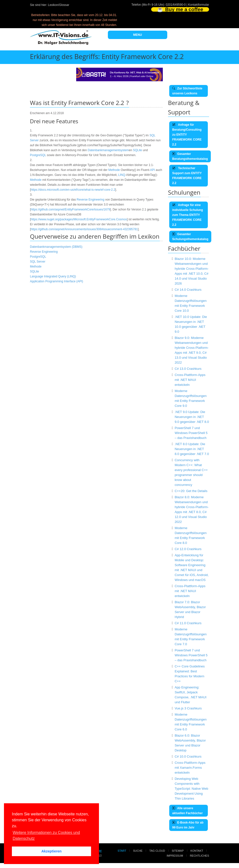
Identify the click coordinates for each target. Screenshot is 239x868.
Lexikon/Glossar (59, 5)
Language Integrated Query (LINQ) (53, 276)
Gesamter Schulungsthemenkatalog (190, 237)
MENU (137, 35)
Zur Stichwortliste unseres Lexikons (187, 91)
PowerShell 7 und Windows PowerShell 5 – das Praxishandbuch (191, 433)
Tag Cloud (157, 851)
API (153, 170)
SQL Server (38, 262)
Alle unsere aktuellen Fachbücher (187, 811)
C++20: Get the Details (191, 491)
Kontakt (197, 851)
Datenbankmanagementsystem (108, 150)
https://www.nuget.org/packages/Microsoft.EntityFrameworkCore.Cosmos (79, 219)
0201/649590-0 (176, 5)
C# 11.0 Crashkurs (188, 623)
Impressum (175, 856)
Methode (114, 170)
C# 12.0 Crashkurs (188, 549)
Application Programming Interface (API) (57, 281)
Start (122, 851)
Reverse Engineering (91, 200)
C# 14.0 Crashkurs (188, 290)
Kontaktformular (199, 5)
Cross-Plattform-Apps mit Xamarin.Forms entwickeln (190, 768)
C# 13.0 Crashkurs (188, 369)
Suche (138, 851)
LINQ (122, 175)
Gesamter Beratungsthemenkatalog (190, 156)
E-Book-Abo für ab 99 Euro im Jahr (188, 825)
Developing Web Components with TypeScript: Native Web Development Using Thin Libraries (191, 789)
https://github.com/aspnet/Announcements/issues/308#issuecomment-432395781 (84, 229)
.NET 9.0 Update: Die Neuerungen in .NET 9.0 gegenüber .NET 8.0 (192, 417)
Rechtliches (199, 856)
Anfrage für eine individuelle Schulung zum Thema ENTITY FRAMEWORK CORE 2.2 (188, 215)
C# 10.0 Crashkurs (188, 756)
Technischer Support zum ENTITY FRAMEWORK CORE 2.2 (187, 176)
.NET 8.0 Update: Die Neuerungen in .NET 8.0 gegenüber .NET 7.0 (192, 449)
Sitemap (178, 851)
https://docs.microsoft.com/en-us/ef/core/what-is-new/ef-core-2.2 (73, 190)
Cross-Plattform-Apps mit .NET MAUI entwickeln (190, 380)
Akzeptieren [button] (51, 851)
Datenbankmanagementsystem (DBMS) (56, 247)
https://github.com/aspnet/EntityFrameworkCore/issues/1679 (70, 209)
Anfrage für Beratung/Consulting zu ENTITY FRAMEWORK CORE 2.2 (187, 135)
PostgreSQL (38, 155)
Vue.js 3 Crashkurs (188, 708)
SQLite (137, 150)
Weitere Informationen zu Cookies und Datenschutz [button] (46, 836)
